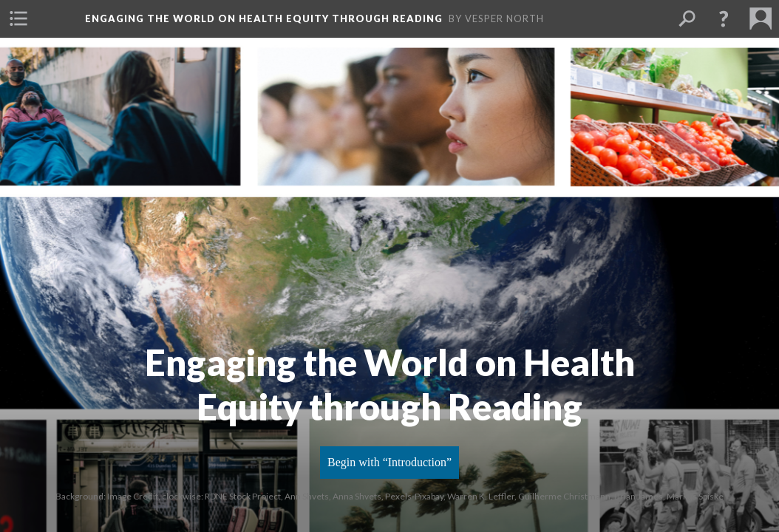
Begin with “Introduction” (389, 462)
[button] (18, 18)
